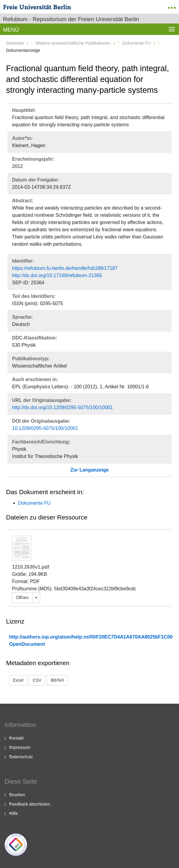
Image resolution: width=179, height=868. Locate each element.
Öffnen (22, 598)
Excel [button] (18, 680)
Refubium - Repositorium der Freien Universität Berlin (71, 19)
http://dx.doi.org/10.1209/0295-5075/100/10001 (62, 407)
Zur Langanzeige (89, 470)
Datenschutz (21, 757)
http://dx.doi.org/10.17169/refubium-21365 (57, 275)
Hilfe (14, 813)
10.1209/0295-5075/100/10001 (45, 428)
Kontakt (16, 738)
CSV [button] (37, 680)
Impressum (20, 747)
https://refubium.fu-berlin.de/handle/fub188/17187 (65, 268)
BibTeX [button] (57, 680)
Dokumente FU (136, 43)
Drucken (17, 795)
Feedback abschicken (30, 804)
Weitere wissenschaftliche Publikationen (73, 43)
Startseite (15, 43)
